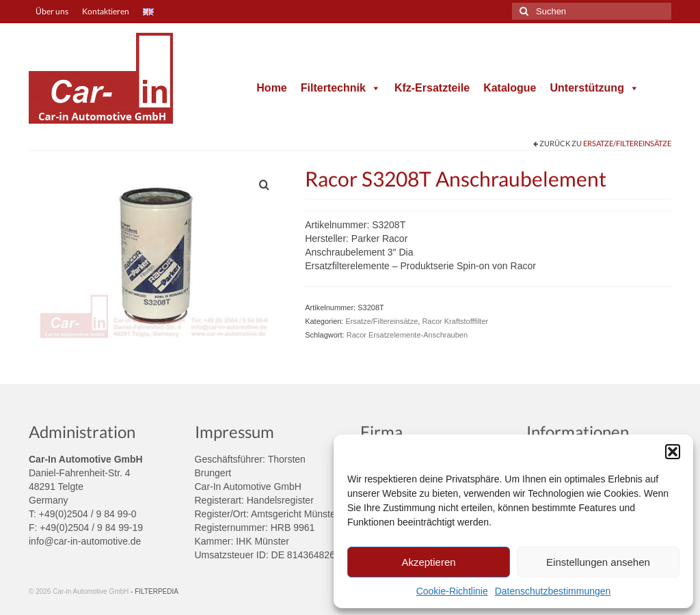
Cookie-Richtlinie (452, 591)
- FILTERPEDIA (154, 591)
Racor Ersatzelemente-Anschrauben (407, 335)
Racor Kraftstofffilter (455, 321)
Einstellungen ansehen (598, 562)
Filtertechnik (341, 88)
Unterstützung (594, 88)
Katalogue (510, 88)
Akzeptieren (428, 562)
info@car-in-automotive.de (85, 541)
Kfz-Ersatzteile (432, 88)
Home (271, 88)
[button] (673, 452)
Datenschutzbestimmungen (553, 591)
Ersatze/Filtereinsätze (627, 143)
